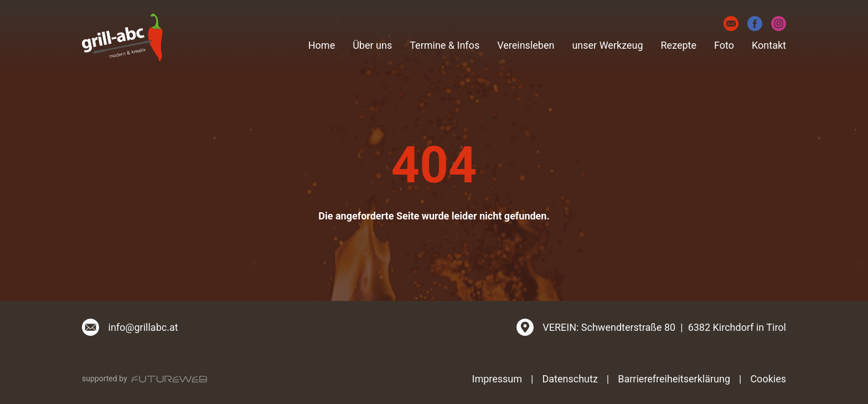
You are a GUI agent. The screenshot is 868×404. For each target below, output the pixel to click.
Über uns (372, 45)
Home (322, 45)
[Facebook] (755, 24)
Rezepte (679, 45)
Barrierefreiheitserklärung (674, 379)
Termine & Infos (445, 45)
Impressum (497, 379)
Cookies (768, 379)
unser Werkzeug (607, 45)
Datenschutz (570, 379)
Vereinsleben (526, 45)
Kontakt (769, 45)
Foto (724, 45)
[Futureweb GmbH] (169, 379)
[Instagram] (779, 24)
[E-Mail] (731, 24)
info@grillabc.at (143, 327)
